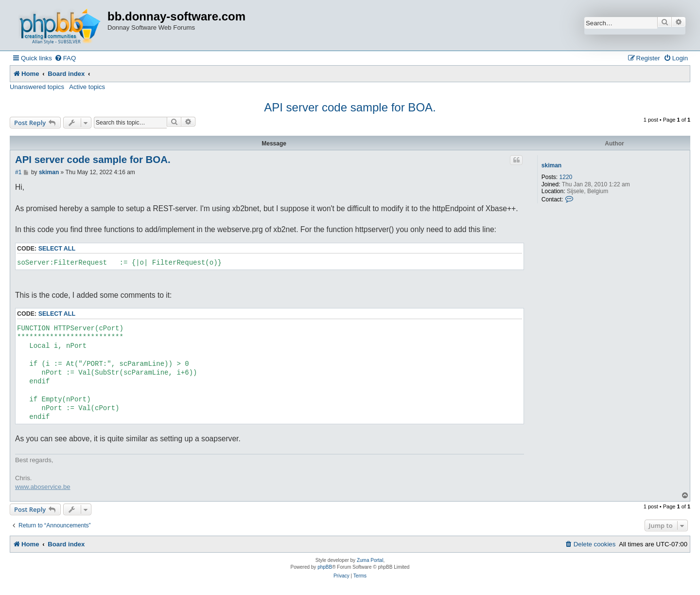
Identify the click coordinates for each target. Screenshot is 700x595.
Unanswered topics (37, 87)
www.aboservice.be (43, 487)
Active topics (87, 87)
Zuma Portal (370, 560)
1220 (566, 177)
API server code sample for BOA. (350, 107)
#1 (18, 172)
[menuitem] (65, 58)
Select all (57, 249)
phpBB (325, 567)
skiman (551, 165)
